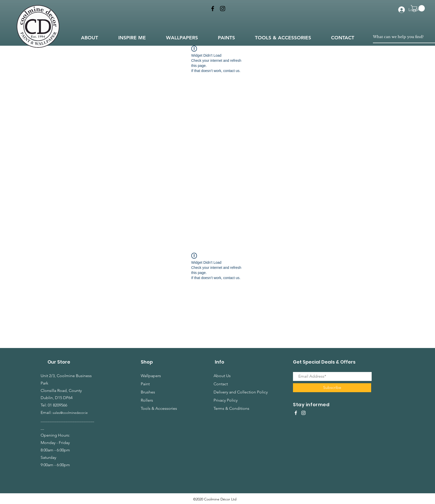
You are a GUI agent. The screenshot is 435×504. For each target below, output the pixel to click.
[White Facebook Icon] (296, 413)
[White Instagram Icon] (303, 413)
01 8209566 (57, 405)
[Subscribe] (332, 388)
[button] (419, 8)
